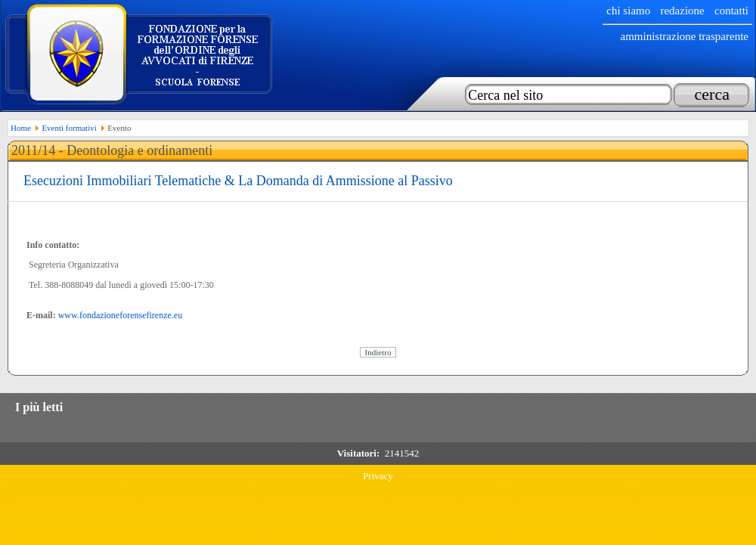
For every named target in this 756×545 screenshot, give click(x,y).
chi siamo (628, 11)
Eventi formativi (69, 128)
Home (21, 128)
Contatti (731, 11)
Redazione (682, 11)
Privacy (378, 476)
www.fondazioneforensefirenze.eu (120, 315)
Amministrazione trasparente (684, 36)
